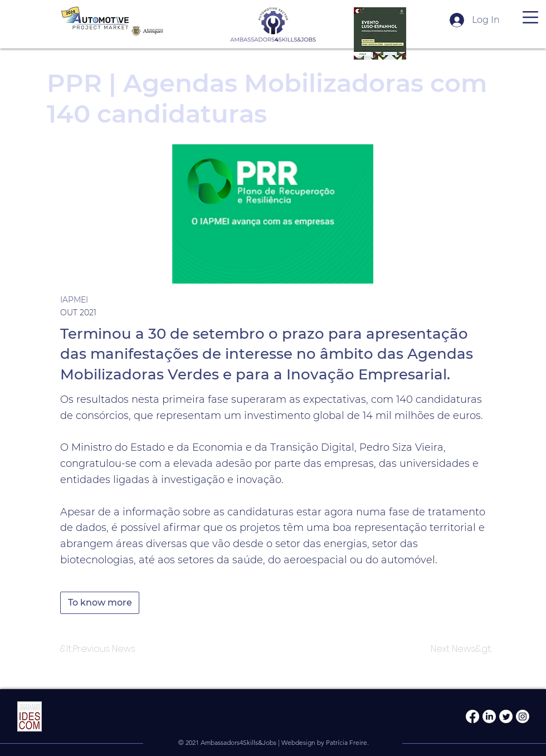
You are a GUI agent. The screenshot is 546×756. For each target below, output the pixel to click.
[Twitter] (506, 716)
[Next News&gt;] (462, 649)
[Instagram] (523, 716)
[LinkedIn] (489, 716)
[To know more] (100, 603)
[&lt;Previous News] (98, 649)
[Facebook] (472, 716)
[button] (530, 17)
